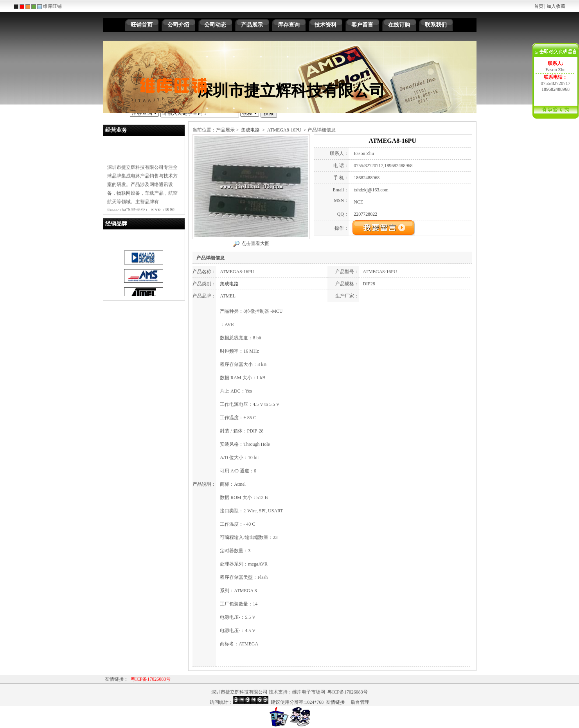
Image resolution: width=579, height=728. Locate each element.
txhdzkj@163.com (371, 190)
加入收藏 (556, 6)
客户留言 (362, 25)
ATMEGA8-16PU (284, 130)
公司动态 (215, 25)
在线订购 (399, 25)
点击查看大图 (255, 243)
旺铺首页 (142, 25)
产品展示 (252, 25)
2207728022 (365, 214)
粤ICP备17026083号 (151, 679)
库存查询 (289, 25)
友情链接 (335, 702)
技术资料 (325, 25)
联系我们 (436, 25)
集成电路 (250, 130)
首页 (539, 6)
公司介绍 (178, 25)
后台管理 (360, 702)
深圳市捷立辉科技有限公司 (239, 692)
